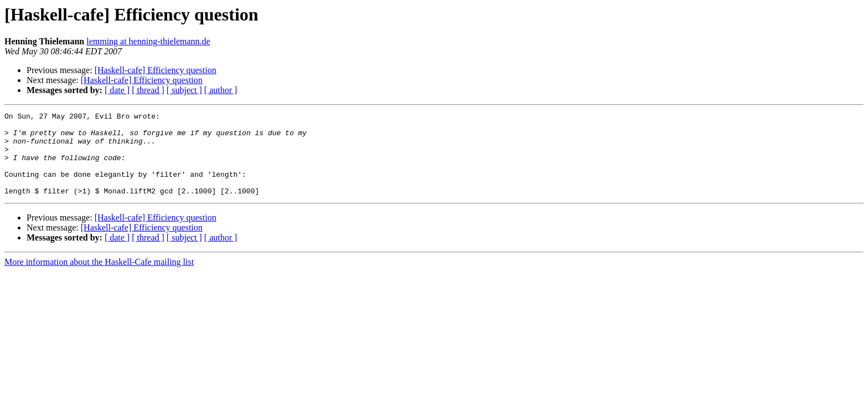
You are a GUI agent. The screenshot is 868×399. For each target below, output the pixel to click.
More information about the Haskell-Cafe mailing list (99, 278)
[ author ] (221, 90)
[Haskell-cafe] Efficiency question (156, 70)
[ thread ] (148, 90)
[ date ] (117, 90)
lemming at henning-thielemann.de (148, 41)
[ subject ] (184, 90)
